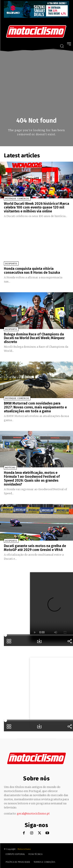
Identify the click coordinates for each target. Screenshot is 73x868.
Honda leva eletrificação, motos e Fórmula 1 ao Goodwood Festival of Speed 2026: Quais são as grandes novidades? (32, 478)
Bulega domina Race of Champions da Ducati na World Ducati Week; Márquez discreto (34, 338)
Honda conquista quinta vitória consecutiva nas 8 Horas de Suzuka (32, 271)
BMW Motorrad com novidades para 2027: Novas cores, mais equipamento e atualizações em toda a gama (35, 407)
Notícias (10, 468)
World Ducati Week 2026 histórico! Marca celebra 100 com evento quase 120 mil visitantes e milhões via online (36, 208)
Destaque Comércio (17, 199)
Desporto (11, 264)
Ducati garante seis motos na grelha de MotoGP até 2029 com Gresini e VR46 (35, 548)
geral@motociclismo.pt (33, 814)
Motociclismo (24, 849)
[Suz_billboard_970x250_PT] (36, 17)
